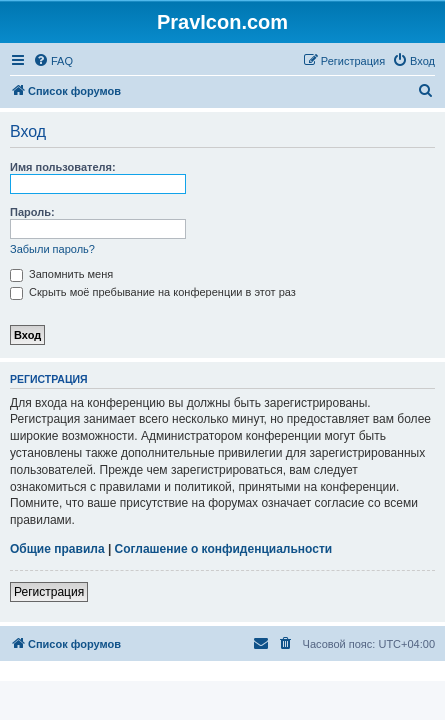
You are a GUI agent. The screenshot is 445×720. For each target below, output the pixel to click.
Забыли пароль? (52, 249)
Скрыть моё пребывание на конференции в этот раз (153, 292)
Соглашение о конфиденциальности (224, 549)
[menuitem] (53, 61)
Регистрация (49, 592)
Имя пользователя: (63, 167)
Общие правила (57, 549)
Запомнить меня (61, 274)
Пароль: (32, 212)
